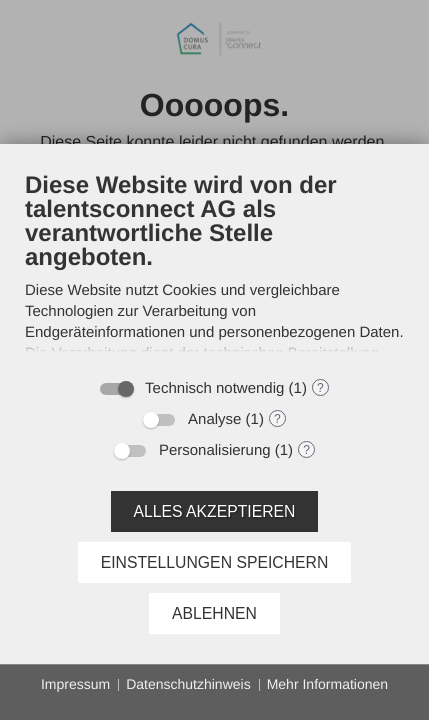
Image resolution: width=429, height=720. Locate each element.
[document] (214, 268)
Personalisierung (215, 450)
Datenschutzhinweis (188, 684)
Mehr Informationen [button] (327, 684)
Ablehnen (214, 613)
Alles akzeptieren (215, 511)
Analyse (214, 419)
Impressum (75, 684)
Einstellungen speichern (215, 562)
